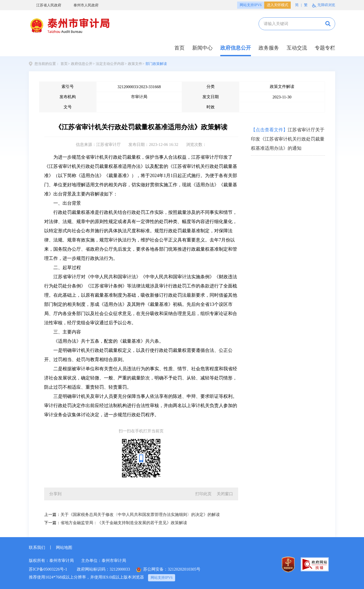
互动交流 (297, 48)
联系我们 (37, 547)
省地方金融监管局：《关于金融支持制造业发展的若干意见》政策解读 (124, 523)
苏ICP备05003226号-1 (48, 569)
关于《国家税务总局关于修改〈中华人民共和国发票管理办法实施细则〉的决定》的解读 (140, 515)
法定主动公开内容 (110, 64)
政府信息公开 (236, 48)
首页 (179, 48)
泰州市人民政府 (82, 5)
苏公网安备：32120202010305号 (168, 570)
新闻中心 (202, 48)
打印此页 (203, 494)
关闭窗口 (225, 494)
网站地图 (64, 547)
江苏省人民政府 (45, 5)
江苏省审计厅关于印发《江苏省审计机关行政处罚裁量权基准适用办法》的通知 (288, 139)
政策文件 (135, 64)
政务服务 (269, 48)
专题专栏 (325, 48)
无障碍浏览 (324, 5)
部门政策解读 (156, 64)
